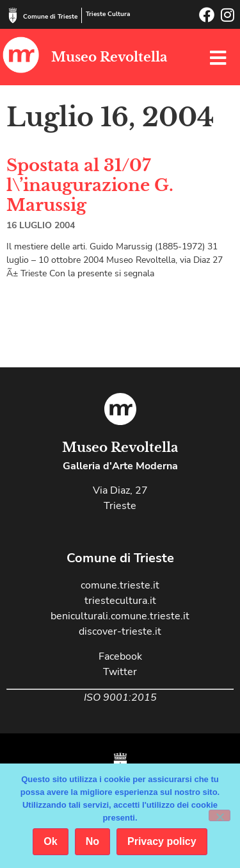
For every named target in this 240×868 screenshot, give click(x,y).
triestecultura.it (120, 601)
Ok (50, 841)
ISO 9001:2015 (120, 697)
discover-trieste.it (120, 631)
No (92, 841)
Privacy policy (162, 841)
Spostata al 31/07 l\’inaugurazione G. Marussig (90, 185)
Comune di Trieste (50, 17)
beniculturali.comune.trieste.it (120, 616)
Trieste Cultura (108, 14)
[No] (220, 815)
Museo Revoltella (109, 57)
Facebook (120, 656)
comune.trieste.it (120, 585)
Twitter (120, 672)
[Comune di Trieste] (13, 15)
